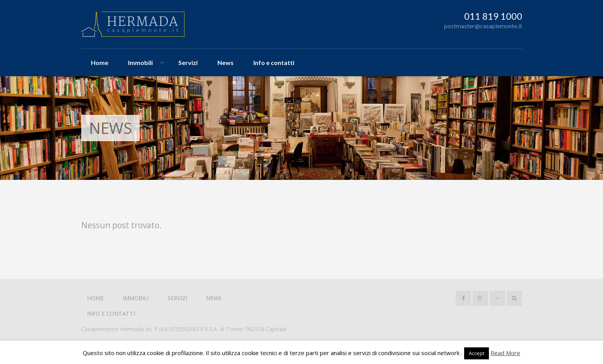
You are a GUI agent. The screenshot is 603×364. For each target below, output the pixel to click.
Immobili (140, 62)
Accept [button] (477, 353)
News (225, 62)
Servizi (188, 62)
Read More (505, 353)
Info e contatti (274, 62)
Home (100, 62)
